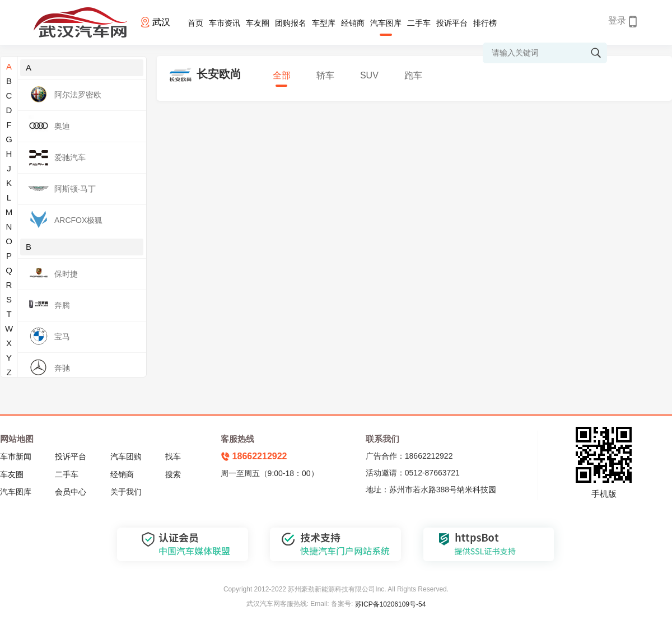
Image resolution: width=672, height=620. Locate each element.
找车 (173, 456)
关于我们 (126, 492)
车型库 (324, 23)
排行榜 (485, 23)
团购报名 (291, 23)
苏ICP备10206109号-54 (391, 604)
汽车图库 (386, 23)
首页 (195, 23)
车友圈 (258, 23)
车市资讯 (225, 23)
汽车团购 (126, 456)
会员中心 (71, 492)
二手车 (419, 23)
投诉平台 (452, 23)
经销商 (353, 23)
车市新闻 (16, 456)
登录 (617, 20)
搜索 (173, 474)
